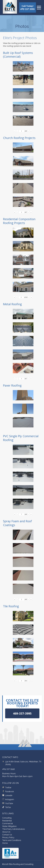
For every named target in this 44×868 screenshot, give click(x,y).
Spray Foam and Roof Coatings (17, 523)
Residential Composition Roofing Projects (19, 221)
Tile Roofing (11, 606)
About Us (6, 832)
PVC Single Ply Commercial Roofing (21, 438)
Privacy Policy (8, 837)
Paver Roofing (12, 385)
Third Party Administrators (14, 829)
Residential (7, 821)
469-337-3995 (9, 769)
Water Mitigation (9, 826)
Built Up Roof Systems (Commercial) (18, 55)
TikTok (8, 807)
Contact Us (7, 835)
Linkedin (9, 795)
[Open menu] (39, 8)
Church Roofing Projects (19, 138)
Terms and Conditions (12, 840)
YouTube (9, 803)
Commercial (8, 823)
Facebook (10, 792)
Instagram (10, 799)
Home (5, 843)
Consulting (7, 818)
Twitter (8, 788)
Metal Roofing (12, 304)
